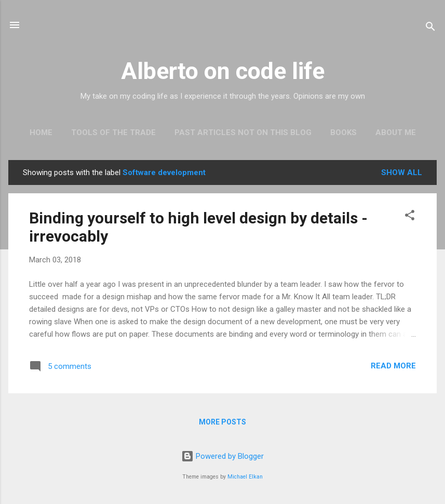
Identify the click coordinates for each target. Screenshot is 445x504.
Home (41, 132)
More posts (223, 422)
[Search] (430, 28)
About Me (396, 132)
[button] (410, 217)
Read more (393, 366)
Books (343, 132)
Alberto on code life (223, 71)
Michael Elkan (245, 477)
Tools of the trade (113, 132)
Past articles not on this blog (243, 132)
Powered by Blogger (223, 456)
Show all (402, 173)
